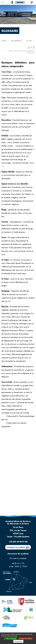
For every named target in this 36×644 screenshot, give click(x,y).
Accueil (4, 41)
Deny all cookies (25, 639)
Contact (20, 2)
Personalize (18, 641)
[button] (2, 2)
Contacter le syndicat (18, 547)
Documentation (16, 41)
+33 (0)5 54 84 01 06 (18, 541)
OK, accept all (10, 639)
